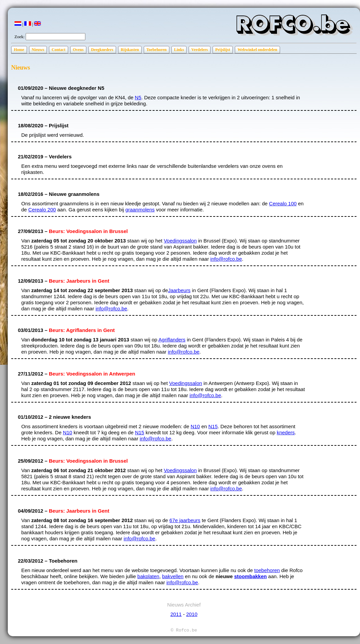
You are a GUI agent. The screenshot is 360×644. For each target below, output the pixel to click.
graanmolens (140, 210)
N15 (213, 426)
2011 (176, 614)
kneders (286, 432)
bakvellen (173, 576)
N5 (138, 97)
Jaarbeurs (179, 290)
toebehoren (267, 570)
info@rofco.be (226, 259)
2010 (192, 614)
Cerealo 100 (283, 203)
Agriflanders (172, 340)
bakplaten (148, 576)
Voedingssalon (180, 241)
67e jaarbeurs (185, 520)
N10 (195, 426)
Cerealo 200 (42, 210)
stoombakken (251, 576)
